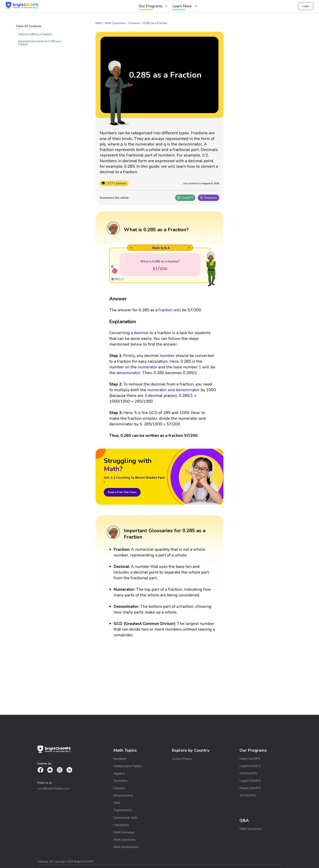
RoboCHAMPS (250, 788)
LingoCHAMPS (250, 781)
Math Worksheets (126, 847)
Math (99, 23)
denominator (128, 373)
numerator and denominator (173, 390)
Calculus (119, 788)
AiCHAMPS (248, 795)
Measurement (123, 795)
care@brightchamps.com (53, 788)
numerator (147, 367)
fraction (166, 310)
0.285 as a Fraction (155, 23)
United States (182, 759)
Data (117, 803)
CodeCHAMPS (250, 766)
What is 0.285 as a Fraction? (35, 34)
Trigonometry (123, 810)
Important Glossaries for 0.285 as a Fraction (40, 43)
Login (306, 6)
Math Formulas (124, 832)
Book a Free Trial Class (122, 492)
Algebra (119, 773)
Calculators (121, 825)
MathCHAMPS (250, 759)
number (167, 356)
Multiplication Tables (128, 766)
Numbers (120, 759)
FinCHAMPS (248, 773)
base (178, 367)
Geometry (120, 781)
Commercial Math (125, 818)
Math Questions (115, 23)
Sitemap (43, 862)
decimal (141, 333)
